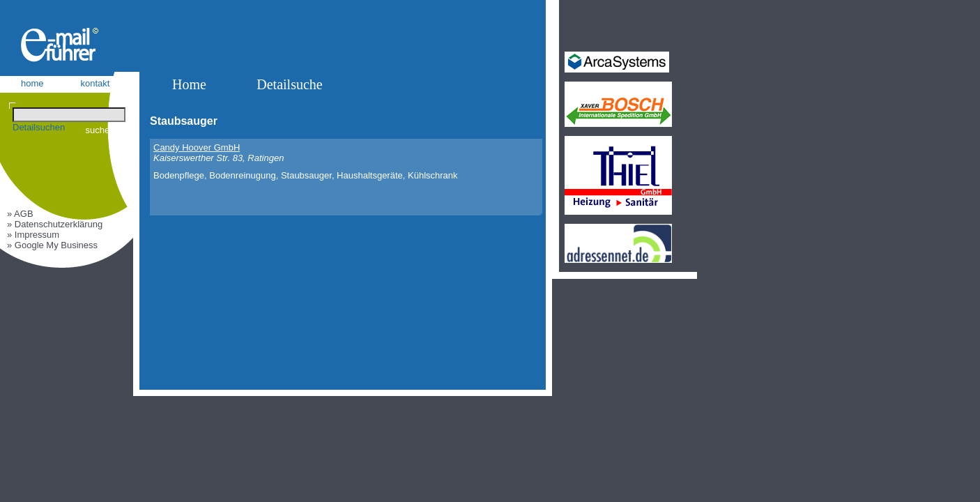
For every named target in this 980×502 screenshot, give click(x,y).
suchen (100, 130)
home (32, 83)
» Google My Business (52, 245)
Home (189, 84)
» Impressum (33, 235)
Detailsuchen (39, 127)
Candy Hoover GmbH (197, 147)
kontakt (95, 83)
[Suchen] (69, 115)
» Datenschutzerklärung (55, 224)
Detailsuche (289, 84)
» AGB (20, 214)
